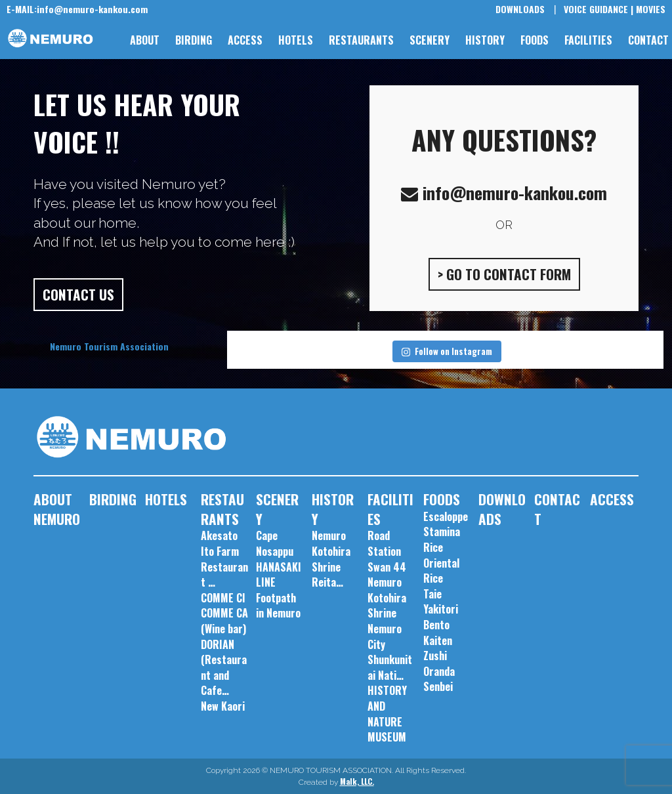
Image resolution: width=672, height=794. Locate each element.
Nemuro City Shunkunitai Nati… (390, 652)
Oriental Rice (441, 571)
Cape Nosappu (275, 543)
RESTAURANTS (361, 40)
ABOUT (145, 40)
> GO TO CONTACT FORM (504, 274)
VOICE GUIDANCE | (598, 9)
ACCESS (245, 40)
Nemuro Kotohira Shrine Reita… (331, 559)
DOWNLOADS (520, 9)
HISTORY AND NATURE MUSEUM (387, 714)
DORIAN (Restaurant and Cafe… (224, 668)
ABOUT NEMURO (57, 509)
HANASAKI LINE (279, 575)
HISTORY (485, 40)
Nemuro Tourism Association (109, 346)
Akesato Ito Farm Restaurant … (224, 559)
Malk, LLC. (357, 781)
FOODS (535, 40)
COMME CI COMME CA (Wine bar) (224, 613)
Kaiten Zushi (438, 648)
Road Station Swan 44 (387, 551)
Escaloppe (446, 516)
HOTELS (296, 40)
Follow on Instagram (447, 351)
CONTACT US (78, 294)
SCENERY (430, 40)
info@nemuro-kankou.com (77, 9)
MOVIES (651, 9)
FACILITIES (588, 40)
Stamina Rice (442, 539)
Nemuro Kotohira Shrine (387, 597)
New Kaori (223, 706)
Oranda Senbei (439, 679)
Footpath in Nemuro (278, 606)
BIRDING (194, 40)
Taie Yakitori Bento (441, 609)
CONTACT (648, 40)
